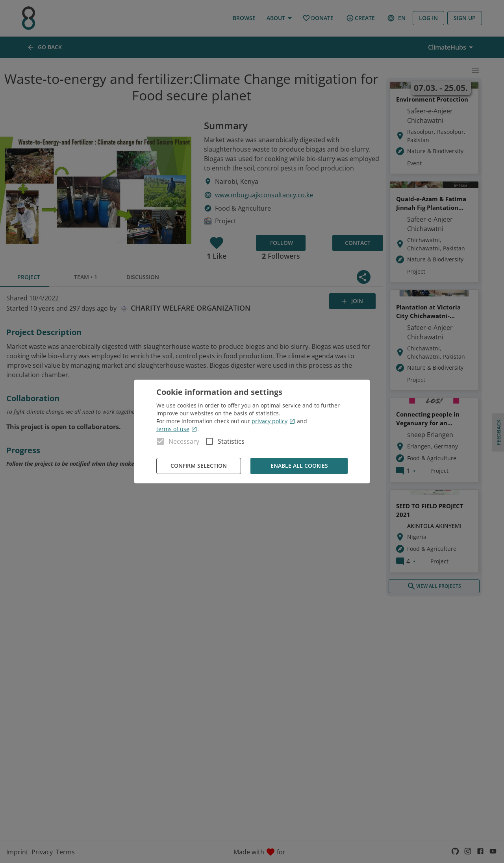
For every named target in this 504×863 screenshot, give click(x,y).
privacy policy (273, 421)
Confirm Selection (199, 466)
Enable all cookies (299, 466)
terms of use (177, 429)
